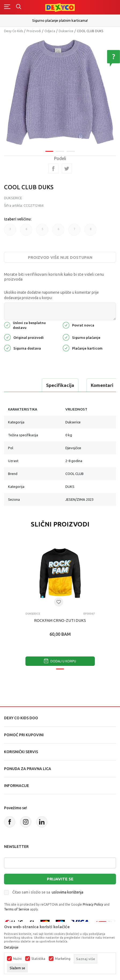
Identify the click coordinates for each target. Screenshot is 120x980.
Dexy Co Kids (14, 31)
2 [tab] (60, 151)
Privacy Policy (93, 904)
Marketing (63, 959)
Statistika (38, 959)
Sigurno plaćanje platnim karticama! (60, 20)
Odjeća (50, 31)
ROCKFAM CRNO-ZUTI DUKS (60, 620)
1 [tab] (49, 151)
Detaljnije (11, 948)
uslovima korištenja (67, 892)
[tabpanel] (60, 92)
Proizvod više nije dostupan (60, 257)
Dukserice (66, 31)
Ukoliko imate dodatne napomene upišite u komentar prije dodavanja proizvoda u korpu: (51, 295)
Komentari (102, 385)
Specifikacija (60, 385)
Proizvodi (34, 31)
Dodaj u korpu (60, 661)
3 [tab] (71, 151)
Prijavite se (60, 879)
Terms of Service (17, 909)
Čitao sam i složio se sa (48, 892)
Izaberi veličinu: (18, 219)
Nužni (17, 959)
